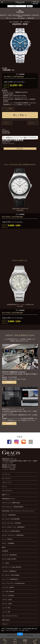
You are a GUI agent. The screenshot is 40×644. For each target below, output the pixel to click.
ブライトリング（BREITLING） (11, 503)
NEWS (10, 15)
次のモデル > (33, 123)
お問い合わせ (6, 620)
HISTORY (20, 16)
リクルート (5, 624)
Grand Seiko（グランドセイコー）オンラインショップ (18, 511)
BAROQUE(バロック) (8, 499)
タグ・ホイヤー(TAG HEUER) (11, 519)
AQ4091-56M (31, 18)
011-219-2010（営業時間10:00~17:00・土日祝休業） (21, 99)
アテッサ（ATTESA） (8, 596)
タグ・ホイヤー (7, 478)
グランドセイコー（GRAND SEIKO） (13, 507)
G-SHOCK (5, 551)
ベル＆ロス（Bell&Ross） (10, 571)
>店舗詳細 (9, 382)
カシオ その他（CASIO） (9, 559)
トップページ (6, 474)
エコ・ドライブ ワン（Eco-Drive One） (14, 583)
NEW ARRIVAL (17, 15)
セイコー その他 (7, 604)
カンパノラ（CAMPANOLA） (11, 579)
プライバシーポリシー (12, 630)
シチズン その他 (7, 600)
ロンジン (5, 487)
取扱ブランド (6, 495)
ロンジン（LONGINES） (9, 515)
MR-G (4, 547)
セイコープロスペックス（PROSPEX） (14, 527)
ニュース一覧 (6, 608)
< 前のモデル (7, 123)
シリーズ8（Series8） (9, 592)
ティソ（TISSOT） (8, 539)
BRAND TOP (3, 15)
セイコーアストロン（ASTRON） (12, 523)
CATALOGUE (35, 15)
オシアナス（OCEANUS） (10, 555)
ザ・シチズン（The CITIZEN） (18, 18)
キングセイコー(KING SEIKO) (11, 531)
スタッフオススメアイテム (10, 616)
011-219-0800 (9, 94)
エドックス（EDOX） (8, 587)
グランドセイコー (7, 491)
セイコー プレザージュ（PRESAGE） (13, 535)
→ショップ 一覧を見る (9, 469)
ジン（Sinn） (6, 563)
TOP (7, 18)
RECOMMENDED (26, 15)
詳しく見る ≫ (20, 115)
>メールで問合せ (8, 109)
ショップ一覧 (6, 612)
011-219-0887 (12, 465)
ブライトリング (7, 482)
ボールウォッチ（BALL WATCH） (12, 567)
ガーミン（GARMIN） (9, 543)
